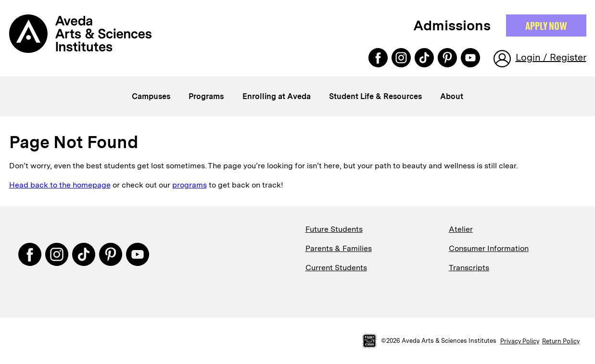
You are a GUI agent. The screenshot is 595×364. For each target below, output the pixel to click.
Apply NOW (546, 25)
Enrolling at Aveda (277, 96)
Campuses (151, 96)
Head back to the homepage (60, 185)
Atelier (461, 229)
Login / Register (551, 57)
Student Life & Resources (375, 96)
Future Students (334, 229)
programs (190, 185)
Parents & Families (339, 248)
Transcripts (469, 268)
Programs (206, 96)
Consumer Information (489, 248)
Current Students (336, 268)
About (452, 96)
